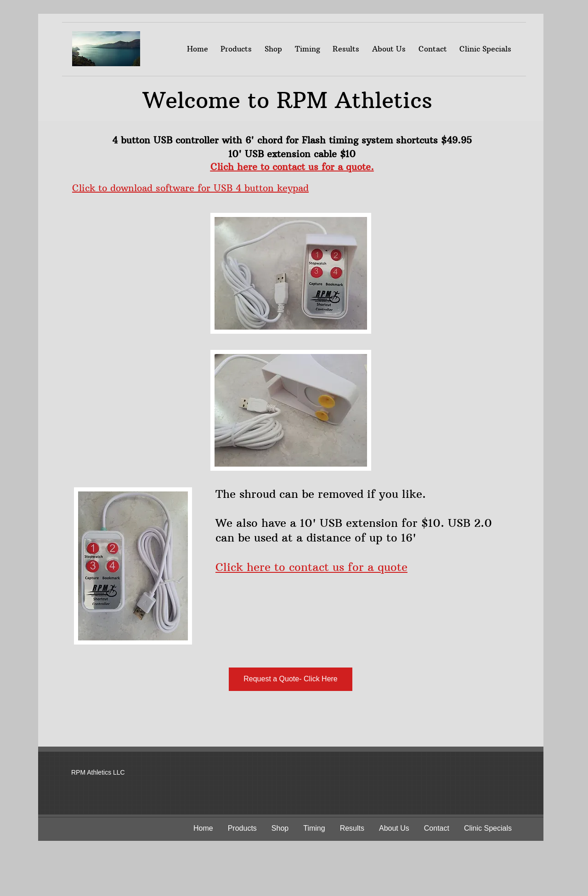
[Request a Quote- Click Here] (291, 679)
